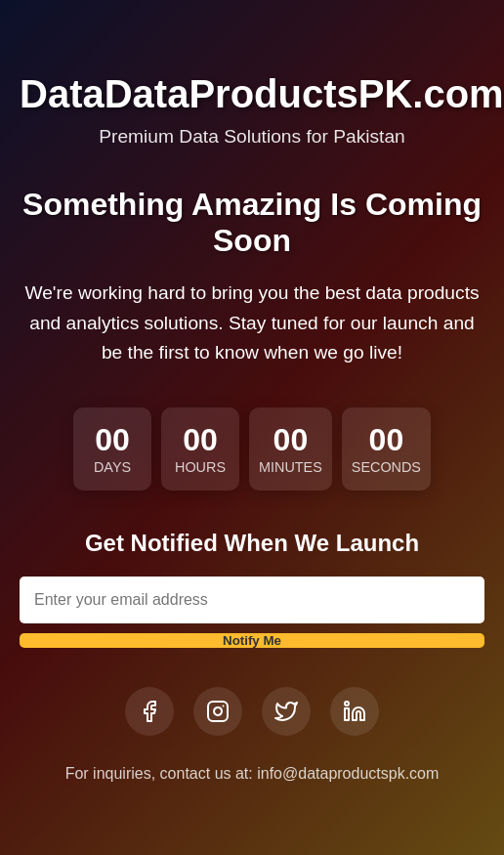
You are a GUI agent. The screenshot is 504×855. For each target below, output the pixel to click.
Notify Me (252, 641)
